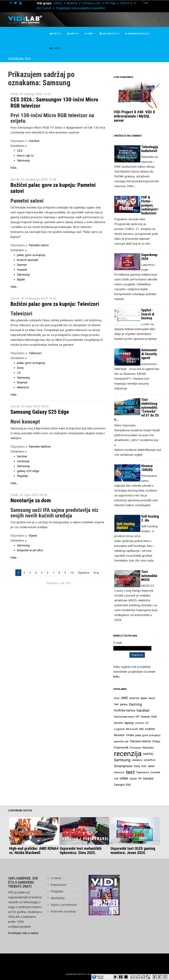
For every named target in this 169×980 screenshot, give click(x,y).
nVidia (130, 735)
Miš (142, 729)
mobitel (150, 729)
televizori (23, 387)
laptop (129, 723)
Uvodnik (155, 772)
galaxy (124, 704)
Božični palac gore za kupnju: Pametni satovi (53, 188)
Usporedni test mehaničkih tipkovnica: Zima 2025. (81, 851)
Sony (20, 368)
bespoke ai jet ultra (30, 550)
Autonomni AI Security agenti (149, 354)
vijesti (133, 778)
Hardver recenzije (137, 34)
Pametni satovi (39, 245)
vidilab (124, 778)
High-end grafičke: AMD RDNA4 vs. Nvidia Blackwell (34, 851)
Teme (89, 34)
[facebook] (11, 3)
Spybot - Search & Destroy (148, 314)
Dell (116, 704)
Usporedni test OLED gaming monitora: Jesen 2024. (133, 851)
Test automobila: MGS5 (149, 576)
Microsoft (132, 729)
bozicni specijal (27, 260)
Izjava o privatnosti (63, 905)
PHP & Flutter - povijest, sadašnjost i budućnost (150, 205)
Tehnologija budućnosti (150, 149)
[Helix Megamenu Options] (160, 19)
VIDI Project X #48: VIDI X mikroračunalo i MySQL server (134, 116)
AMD (124, 698)
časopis (148, 778)
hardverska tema (124, 717)
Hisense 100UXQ (147, 468)
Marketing (57, 898)
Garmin (22, 265)
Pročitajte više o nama (23, 933)
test (130, 772)
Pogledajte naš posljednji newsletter (81, 8)
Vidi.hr (58, 3)
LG (19, 373)
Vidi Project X (109, 34)
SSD (144, 766)
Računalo (148, 748)
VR (140, 778)
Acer (117, 698)
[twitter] (15, 3)
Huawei (22, 270)
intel (154, 717)
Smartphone (123, 766)
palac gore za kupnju (31, 255)
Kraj (96, 573)
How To (72, 34)
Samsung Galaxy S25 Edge (40, 412)
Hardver (34, 141)
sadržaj (148, 754)
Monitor (119, 735)
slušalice (137, 760)
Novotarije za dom (31, 500)
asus (152, 698)
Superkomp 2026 (149, 257)
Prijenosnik (121, 747)
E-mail (118, 643)
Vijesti (55, 48)
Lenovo (139, 723)
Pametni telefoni (40, 447)
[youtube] (21, 3)
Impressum (58, 885)
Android (134, 698)
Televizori (35, 353)
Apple (21, 279)
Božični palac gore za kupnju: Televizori (55, 304)
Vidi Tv (55, 34)
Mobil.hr (72, 3)
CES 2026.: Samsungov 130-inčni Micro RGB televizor (54, 102)
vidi (116, 778)
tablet (151, 766)
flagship (22, 476)
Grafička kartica (125, 710)
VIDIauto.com (91, 3)
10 (72, 573)
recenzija (23, 461)
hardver (22, 456)
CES (20, 151)
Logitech (119, 729)
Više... (14, 168)
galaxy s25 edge (28, 471)
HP (137, 717)
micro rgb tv (25, 156)
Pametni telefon (140, 741)
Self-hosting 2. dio (150, 518)
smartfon (150, 760)
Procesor (135, 748)
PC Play (110, 3)
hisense (22, 382)
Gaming (135, 704)
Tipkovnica (142, 772)
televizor (119, 772)
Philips (156, 741)
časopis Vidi (122, 785)
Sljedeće (84, 573)
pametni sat (121, 741)
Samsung (23, 160)
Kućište (119, 723)
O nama (56, 878)
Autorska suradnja (63, 911)
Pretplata (57, 891)
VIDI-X (125, 3)
